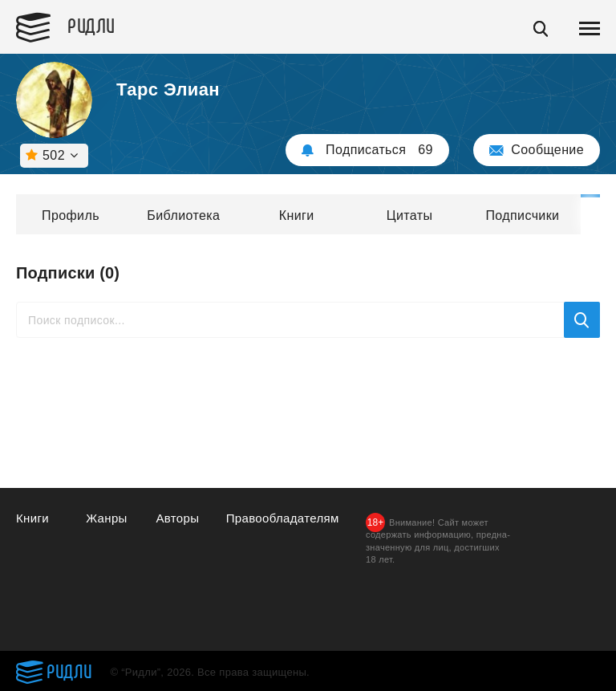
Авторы (177, 518)
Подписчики (522, 215)
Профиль (71, 215)
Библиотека (183, 215)
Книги (297, 215)
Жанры (107, 518)
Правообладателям (283, 518)
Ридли (91, 25)
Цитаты (410, 215)
